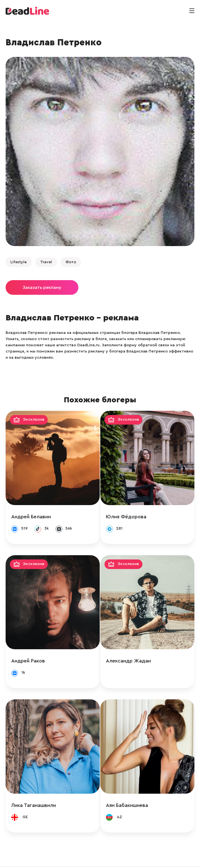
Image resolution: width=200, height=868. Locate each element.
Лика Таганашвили (34, 786)
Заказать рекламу (42, 287)
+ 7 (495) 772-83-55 (98, 858)
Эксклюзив (34, 420)
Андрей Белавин (31, 510)
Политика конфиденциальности (153, 858)
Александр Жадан (135, 648)
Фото (71, 262)
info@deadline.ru (59, 858)
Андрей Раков (28, 648)
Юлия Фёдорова (133, 510)
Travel (46, 262)
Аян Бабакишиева (133, 786)
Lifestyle (19, 262)
